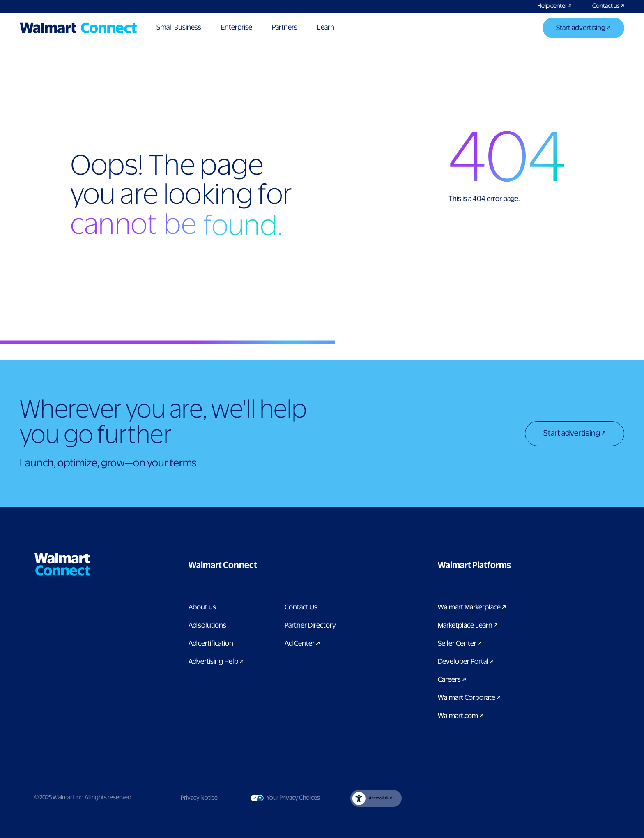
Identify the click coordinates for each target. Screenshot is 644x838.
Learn (326, 28)
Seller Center (460, 644)
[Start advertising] (583, 29)
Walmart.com (461, 716)
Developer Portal (466, 662)
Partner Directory (310, 626)
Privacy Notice (199, 798)
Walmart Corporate (469, 698)
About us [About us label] (202, 607)
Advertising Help (216, 662)
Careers (452, 680)
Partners (285, 28)
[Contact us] (603, 6)
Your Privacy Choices (285, 798)
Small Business (179, 28)
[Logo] (78, 28)
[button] (264, 566)
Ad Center (302, 644)
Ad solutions (207, 626)
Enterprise (237, 28)
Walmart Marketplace (472, 607)
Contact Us (301, 607)
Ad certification (211, 644)
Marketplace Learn (468, 626)
